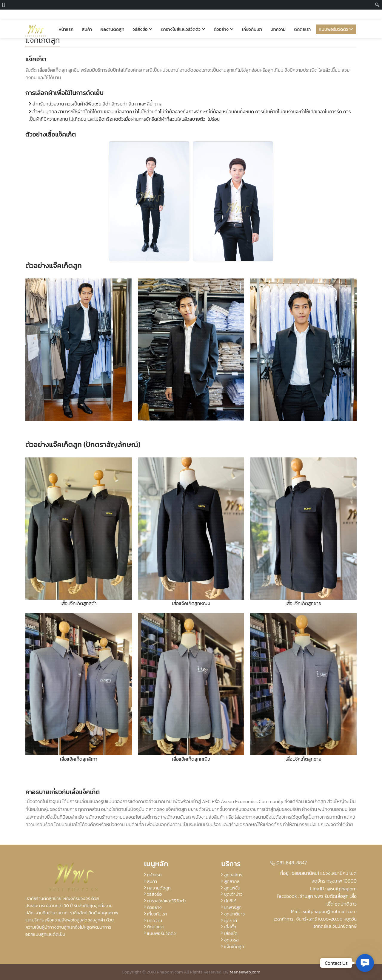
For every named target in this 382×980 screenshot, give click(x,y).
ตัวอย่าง (224, 18)
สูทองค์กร (233, 875)
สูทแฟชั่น (232, 888)
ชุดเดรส (231, 940)
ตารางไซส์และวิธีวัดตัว (183, 18)
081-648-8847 (289, 863)
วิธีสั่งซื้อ (143, 18)
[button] (365, 963)
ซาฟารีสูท (233, 907)
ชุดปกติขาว (234, 914)
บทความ (278, 18)
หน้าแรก (66, 18)
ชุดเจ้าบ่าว (233, 894)
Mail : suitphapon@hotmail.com (324, 911)
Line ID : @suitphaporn (333, 889)
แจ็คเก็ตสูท (43, 40)
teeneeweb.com (245, 972)
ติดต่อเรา (302, 18)
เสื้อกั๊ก (230, 927)
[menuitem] (5, 5)
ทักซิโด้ (230, 901)
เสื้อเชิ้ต (231, 933)
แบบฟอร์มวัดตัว (336, 18)
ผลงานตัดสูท (112, 18)
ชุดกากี (231, 920)
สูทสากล (232, 881)
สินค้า (87, 18)
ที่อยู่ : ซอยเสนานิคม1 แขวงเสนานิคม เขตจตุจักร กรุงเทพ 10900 (318, 877)
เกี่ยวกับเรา (252, 18)
